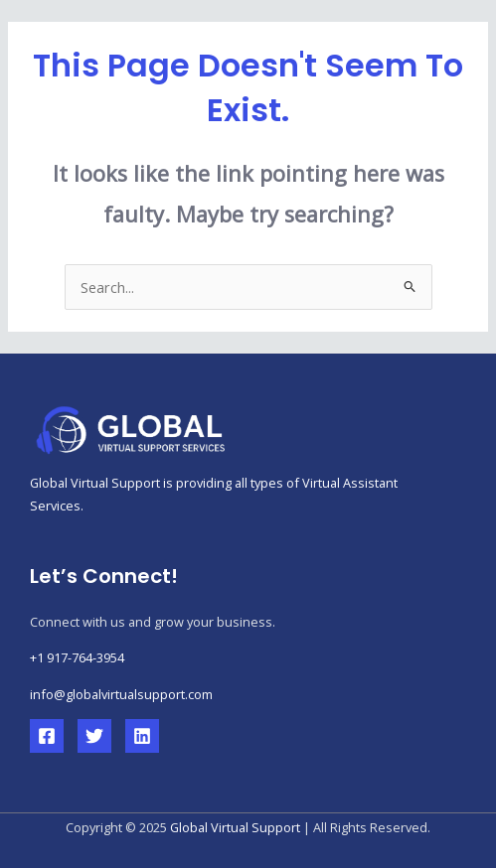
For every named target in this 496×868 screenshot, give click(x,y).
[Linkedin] (142, 736)
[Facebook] (47, 736)
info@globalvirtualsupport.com (121, 694)
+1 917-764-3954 (77, 657)
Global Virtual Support (235, 827)
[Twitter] (94, 736)
